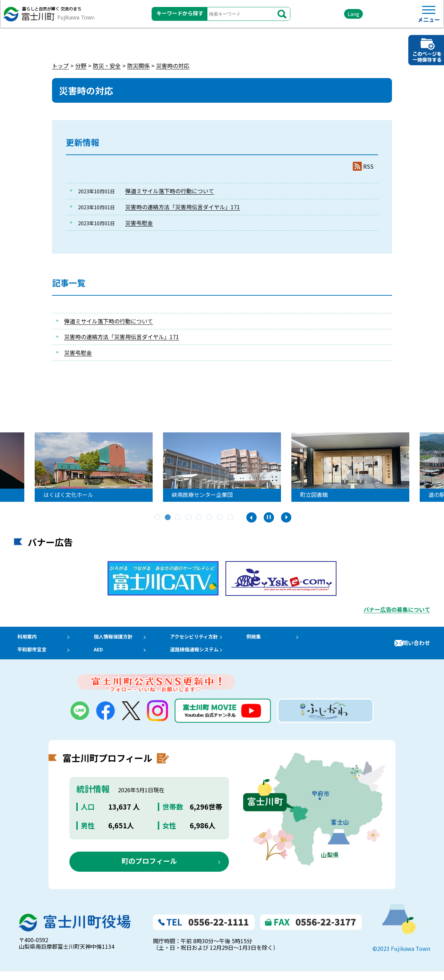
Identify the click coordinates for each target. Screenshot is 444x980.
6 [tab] (210, 518)
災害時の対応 (173, 66)
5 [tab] (199, 518)
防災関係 (138, 66)
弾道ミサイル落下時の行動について (170, 191)
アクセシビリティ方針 (204, 639)
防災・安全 (107, 66)
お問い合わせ (413, 647)
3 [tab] (179, 518)
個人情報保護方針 (118, 639)
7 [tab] (220, 518)
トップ (60, 66)
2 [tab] (168, 518)
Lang (333, 17)
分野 (81, 66)
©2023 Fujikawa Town (401, 957)
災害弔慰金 (139, 223)
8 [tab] (231, 518)
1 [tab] (158, 518)
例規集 (267, 639)
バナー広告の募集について (397, 609)
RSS (368, 166)
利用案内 (25, 639)
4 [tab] (189, 518)
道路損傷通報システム (205, 656)
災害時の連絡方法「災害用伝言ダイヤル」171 (183, 207)
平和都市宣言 (31, 656)
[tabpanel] (199, 467)
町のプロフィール (149, 869)
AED (101, 656)
